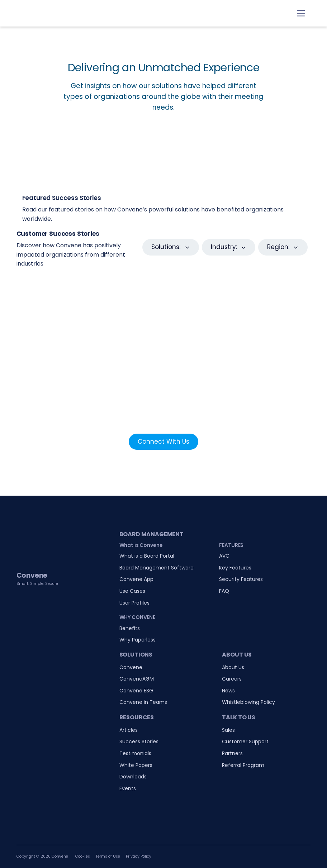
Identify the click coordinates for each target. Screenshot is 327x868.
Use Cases (132, 591)
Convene (131, 667)
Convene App (136, 579)
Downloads (133, 777)
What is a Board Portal (147, 556)
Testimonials (135, 753)
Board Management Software (157, 568)
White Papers (136, 765)
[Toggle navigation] (301, 13)
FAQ (224, 591)
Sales (228, 730)
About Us (233, 667)
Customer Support (245, 741)
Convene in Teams (143, 702)
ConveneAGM (137, 679)
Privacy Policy (139, 856)
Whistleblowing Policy (248, 702)
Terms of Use (108, 856)
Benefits (130, 628)
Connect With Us (163, 442)
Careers (232, 679)
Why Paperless (138, 640)
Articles (129, 730)
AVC (224, 556)
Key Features (235, 568)
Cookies (83, 856)
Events (128, 788)
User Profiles (134, 603)
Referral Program (243, 765)
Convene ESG (136, 691)
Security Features (241, 579)
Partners (232, 753)
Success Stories (139, 741)
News (228, 691)
